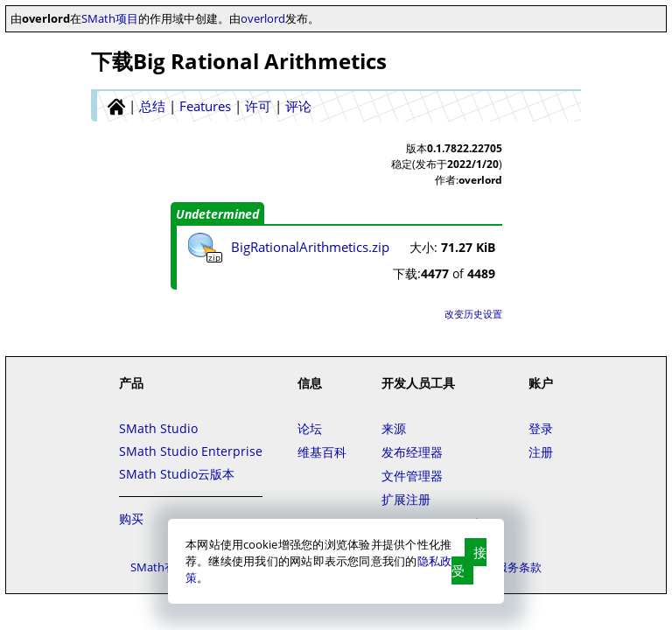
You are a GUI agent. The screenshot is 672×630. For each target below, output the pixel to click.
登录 (541, 428)
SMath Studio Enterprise (191, 451)
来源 (394, 428)
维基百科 (322, 452)
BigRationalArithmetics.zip (310, 247)
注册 (541, 452)
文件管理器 (412, 476)
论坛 (310, 428)
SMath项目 (110, 18)
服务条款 (519, 567)
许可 (258, 106)
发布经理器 (412, 452)
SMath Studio (158, 428)
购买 (131, 518)
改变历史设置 (473, 314)
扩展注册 (406, 499)
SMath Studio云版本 (177, 474)
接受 (469, 561)
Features (205, 106)
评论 (298, 106)
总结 (152, 106)
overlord (263, 18)
